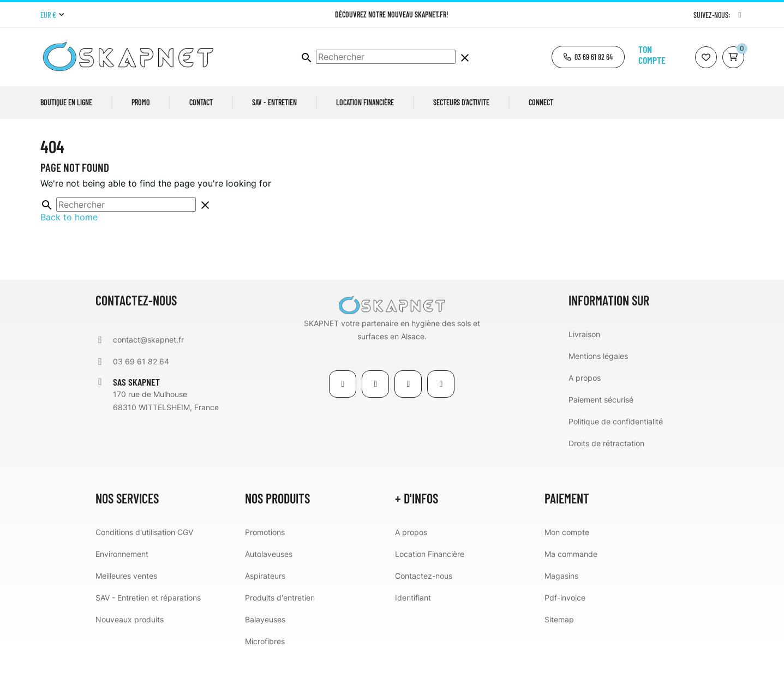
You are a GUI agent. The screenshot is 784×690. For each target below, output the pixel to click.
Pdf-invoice (565, 632)
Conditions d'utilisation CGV (144, 567)
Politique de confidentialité (616, 456)
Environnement (122, 589)
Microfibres (265, 676)
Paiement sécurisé (601, 434)
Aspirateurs (265, 611)
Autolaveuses (269, 589)
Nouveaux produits (130, 654)
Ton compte (652, 55)
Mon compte (567, 567)
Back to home (69, 252)
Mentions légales (598, 391)
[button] (588, 57)
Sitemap (559, 654)
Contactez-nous (424, 611)
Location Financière (430, 589)
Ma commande (571, 589)
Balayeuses (265, 654)
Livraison (584, 369)
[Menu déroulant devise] (52, 15)
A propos (585, 413)
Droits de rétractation (606, 478)
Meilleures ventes (126, 611)
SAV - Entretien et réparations (148, 632)
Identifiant (413, 632)
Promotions (265, 567)
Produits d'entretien (280, 632)
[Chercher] (386, 57)
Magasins (561, 611)
